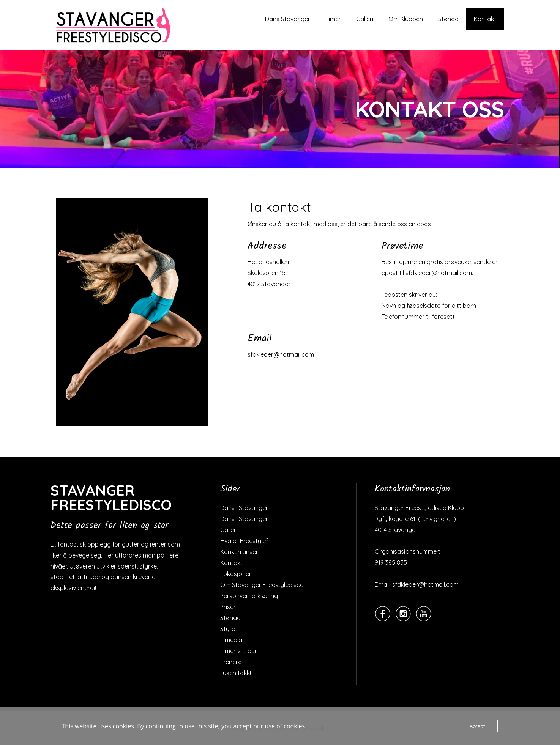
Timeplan (233, 640)
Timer (333, 19)
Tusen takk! (236, 673)
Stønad (448, 19)
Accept (477, 726)
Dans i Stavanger (244, 508)
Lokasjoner (236, 574)
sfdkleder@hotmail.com (281, 354)
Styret (229, 629)
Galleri (365, 19)
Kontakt (485, 19)
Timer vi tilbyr (239, 651)
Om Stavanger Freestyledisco (262, 585)
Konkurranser (239, 552)
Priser (228, 607)
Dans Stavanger (288, 19)
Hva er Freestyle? (244, 541)
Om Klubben (406, 19)
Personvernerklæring (249, 596)
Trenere (231, 662)
